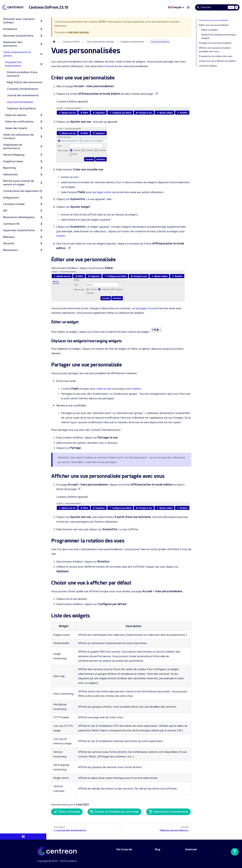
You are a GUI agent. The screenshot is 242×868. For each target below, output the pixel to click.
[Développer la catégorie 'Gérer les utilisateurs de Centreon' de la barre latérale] (41, 136)
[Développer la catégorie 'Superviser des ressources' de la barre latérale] (41, 44)
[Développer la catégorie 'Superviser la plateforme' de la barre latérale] (41, 230)
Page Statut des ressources (25, 82)
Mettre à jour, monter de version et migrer (19, 183)
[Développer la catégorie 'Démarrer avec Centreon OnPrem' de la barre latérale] (41, 21)
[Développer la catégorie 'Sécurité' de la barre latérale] (41, 243)
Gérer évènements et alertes (17, 54)
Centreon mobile (14, 204)
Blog (158, 849)
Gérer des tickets (16, 128)
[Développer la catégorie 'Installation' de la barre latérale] (41, 29)
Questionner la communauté (168, 812)
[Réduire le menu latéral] (23, 837)
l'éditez (136, 389)
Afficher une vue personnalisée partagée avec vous (215, 50)
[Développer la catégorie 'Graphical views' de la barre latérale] (41, 161)
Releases (9, 237)
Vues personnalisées (20, 102)
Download (191, 849)
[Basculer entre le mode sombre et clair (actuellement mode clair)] (188, 7)
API (5, 211)
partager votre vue (104, 192)
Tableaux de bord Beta (21, 108)
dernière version (79, 32)
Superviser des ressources (13, 44)
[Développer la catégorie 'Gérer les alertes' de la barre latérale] (41, 115)
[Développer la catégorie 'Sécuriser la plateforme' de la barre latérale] (41, 36)
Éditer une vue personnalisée (214, 25)
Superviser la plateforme (19, 230)
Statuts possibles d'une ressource (22, 74)
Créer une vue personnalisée (214, 20)
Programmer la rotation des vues (216, 56)
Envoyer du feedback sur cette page (114, 812)
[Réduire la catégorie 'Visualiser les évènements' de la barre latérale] (41, 64)
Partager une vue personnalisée (215, 43)
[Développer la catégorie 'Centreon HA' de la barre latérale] (41, 224)
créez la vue (104, 389)
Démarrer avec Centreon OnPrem (19, 21)
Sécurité (9, 243)
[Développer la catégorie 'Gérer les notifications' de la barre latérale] (41, 122)
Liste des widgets (208, 66)
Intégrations (11, 197)
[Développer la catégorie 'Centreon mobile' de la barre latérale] (41, 204)
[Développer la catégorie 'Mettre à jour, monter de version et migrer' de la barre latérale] (41, 183)
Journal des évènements (23, 95)
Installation (10, 29)
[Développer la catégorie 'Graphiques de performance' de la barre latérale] (41, 146)
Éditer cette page (67, 812)
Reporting (9, 168)
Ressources (10, 250)
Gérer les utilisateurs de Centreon (18, 136)
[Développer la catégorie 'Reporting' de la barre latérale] (41, 168)
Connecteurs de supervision (22, 191)
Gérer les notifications (19, 121)
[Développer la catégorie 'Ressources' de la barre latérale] (41, 250)
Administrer (10, 174)
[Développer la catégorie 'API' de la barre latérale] (41, 211)
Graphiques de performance (13, 146)
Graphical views (13, 161)
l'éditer (61, 236)
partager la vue (145, 308)
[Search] (217, 7)
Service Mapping (14, 155)
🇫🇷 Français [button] (175, 7)
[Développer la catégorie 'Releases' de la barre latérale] (41, 237)
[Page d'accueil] (54, 42)
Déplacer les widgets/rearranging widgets (218, 36)
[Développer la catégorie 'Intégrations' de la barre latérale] (41, 198)
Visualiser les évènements (13, 64)
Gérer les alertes (16, 115)
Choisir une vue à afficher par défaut (217, 61)
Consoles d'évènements (22, 89)
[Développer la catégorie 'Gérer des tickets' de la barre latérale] (41, 128)
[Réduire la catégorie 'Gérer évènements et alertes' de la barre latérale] (41, 54)
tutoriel (109, 66)
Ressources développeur (19, 217)
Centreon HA (11, 224)
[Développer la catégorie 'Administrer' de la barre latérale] (41, 175)
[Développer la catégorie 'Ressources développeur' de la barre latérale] (41, 217)
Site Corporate (124, 849)
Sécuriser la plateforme (18, 36)
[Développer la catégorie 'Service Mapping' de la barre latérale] (41, 155)
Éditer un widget (209, 30)
